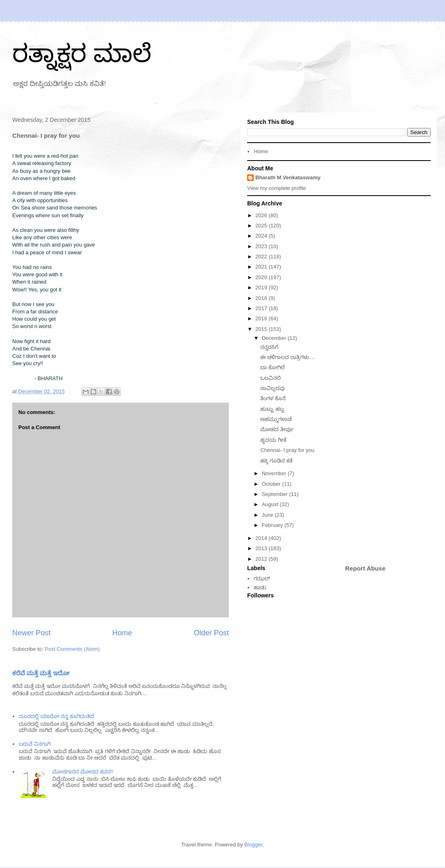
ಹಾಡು (260, 587)
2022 (262, 257)
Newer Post (31, 633)
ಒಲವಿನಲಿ (270, 378)
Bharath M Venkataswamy (288, 177)
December (275, 338)
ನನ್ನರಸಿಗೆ (269, 347)
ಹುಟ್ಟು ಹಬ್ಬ (272, 409)
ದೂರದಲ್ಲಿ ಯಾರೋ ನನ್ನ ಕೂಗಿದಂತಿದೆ (56, 716)
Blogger (253, 845)
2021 (262, 267)
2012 (262, 559)
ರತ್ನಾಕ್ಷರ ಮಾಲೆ (82, 54)
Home (122, 633)
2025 (262, 226)
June (268, 515)
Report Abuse (365, 568)
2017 (262, 308)
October (272, 484)
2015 (262, 329)
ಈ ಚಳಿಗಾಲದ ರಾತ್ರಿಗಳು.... (288, 357)
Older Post (211, 633)
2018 (262, 298)
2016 (262, 318)
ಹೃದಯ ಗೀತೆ (273, 440)
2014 (262, 538)
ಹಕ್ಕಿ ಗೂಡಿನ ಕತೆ (276, 461)
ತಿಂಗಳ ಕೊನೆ (273, 398)
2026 (262, 215)
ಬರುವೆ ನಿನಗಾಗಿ (35, 744)
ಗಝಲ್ (262, 578)
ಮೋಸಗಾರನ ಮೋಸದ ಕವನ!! (83, 772)
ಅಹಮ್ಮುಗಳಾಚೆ (276, 419)
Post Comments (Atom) (72, 649)
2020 (262, 277)
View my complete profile (277, 188)
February (273, 525)
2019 (262, 287)
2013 (262, 548)
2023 (262, 246)
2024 (262, 236)
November (275, 473)
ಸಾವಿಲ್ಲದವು (272, 388)
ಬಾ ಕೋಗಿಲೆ (272, 367)
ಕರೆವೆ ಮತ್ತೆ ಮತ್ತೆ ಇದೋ (41, 673)
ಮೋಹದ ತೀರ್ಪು (277, 429)
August (271, 504)
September (276, 494)
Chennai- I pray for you (287, 450)
